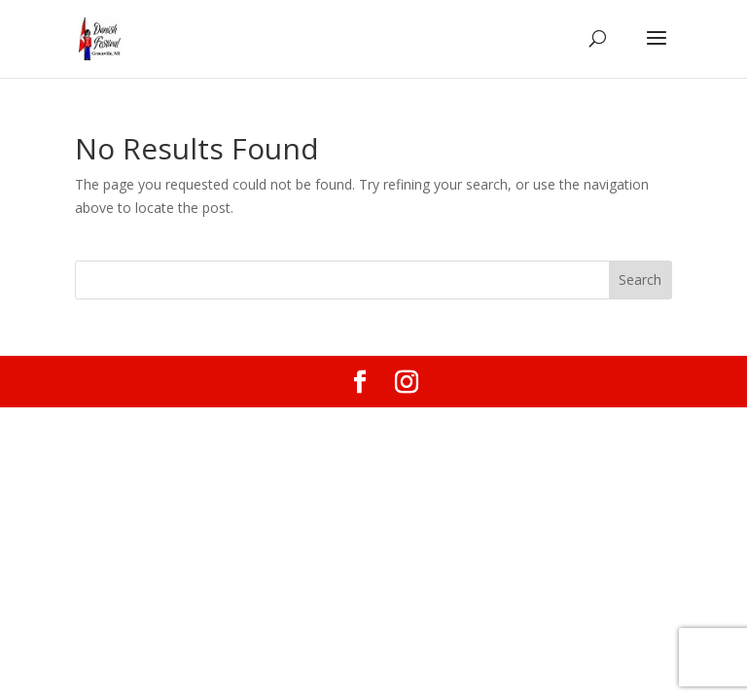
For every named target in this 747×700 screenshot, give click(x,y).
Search (640, 280)
